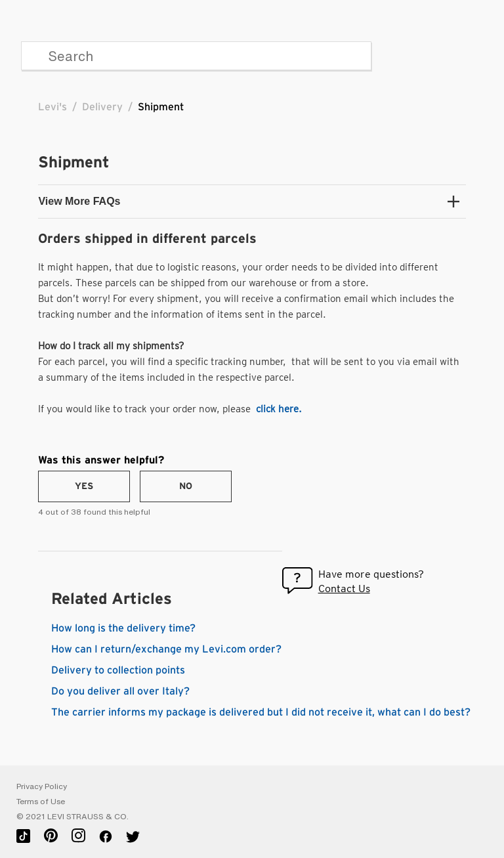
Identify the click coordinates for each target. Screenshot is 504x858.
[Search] (196, 56)
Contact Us (344, 589)
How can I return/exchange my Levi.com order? (166, 649)
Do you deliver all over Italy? (120, 691)
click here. (279, 409)
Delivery (102, 107)
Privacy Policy (42, 786)
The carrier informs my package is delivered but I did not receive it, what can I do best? (261, 712)
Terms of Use (41, 802)
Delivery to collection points (118, 670)
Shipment (161, 107)
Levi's (52, 107)
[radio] (84, 486)
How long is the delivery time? (123, 628)
